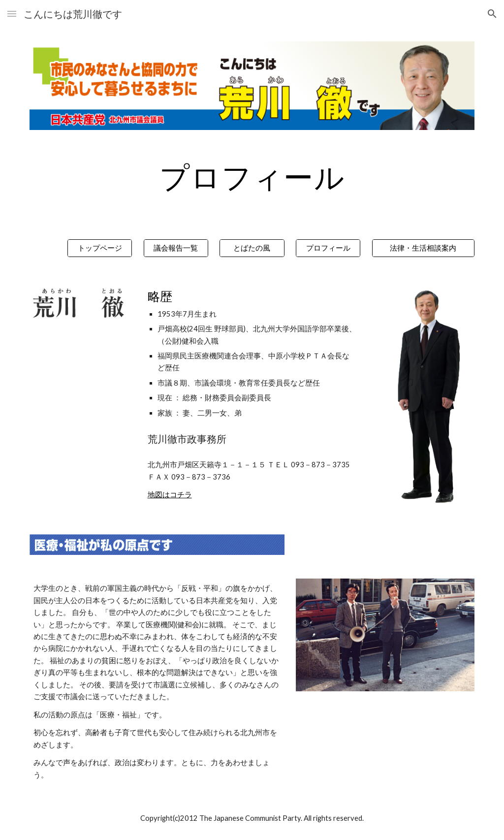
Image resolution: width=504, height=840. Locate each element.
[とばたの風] (252, 248)
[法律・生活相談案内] (424, 248)
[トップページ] (100, 248)
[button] (12, 14)
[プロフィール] (328, 248)
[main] (252, 177)
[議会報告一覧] (176, 248)
